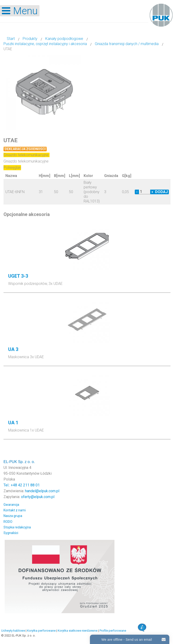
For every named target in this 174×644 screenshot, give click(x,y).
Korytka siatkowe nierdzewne (78, 631)
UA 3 (13, 349)
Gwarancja (11, 505)
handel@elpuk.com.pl (42, 491)
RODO (8, 522)
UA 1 (13, 423)
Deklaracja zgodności (25, 149)
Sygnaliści (11, 533)
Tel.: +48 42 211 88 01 (22, 485)
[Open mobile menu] (20, 11)
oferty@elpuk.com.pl (38, 497)
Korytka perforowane (41, 631)
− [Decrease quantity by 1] (137, 192)
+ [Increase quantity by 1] (152, 192)
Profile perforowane (113, 631)
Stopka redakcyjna (17, 527)
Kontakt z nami (15, 510)
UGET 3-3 (18, 276)
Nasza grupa (13, 516)
